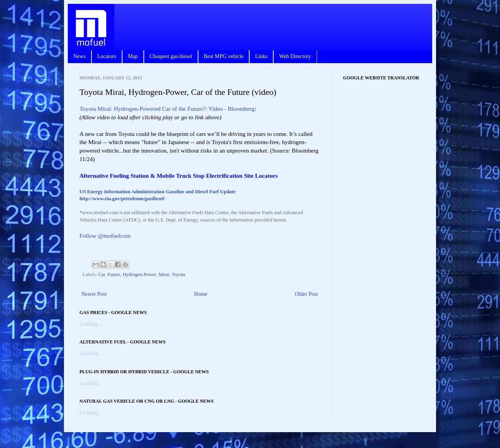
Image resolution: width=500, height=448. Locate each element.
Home (201, 294)
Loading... (91, 324)
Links (261, 56)
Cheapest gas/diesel (171, 56)
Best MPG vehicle (224, 56)
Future (114, 275)
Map (133, 56)
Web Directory (295, 56)
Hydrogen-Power (139, 275)
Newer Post (94, 294)
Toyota (178, 275)
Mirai (164, 275)
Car (102, 275)
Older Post (307, 294)
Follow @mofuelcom (105, 236)
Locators (107, 56)
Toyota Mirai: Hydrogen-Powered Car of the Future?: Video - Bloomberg (167, 109)
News (79, 56)
